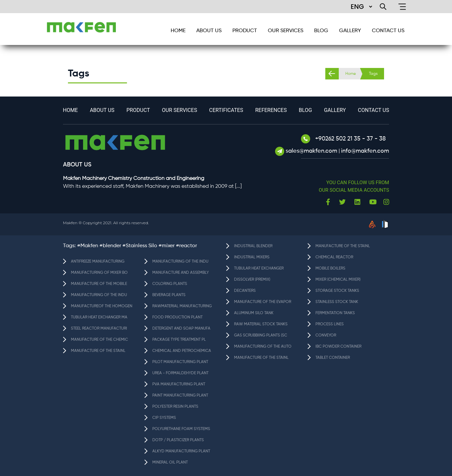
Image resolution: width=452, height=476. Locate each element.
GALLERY (350, 31)
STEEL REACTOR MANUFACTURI (99, 329)
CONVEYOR (326, 335)
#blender (110, 246)
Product (245, 31)
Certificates (226, 110)
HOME (178, 31)
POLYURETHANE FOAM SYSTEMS (181, 429)
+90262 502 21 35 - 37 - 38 (343, 139)
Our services (286, 31)
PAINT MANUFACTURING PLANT (180, 396)
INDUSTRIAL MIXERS (252, 257)
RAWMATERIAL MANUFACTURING (182, 306)
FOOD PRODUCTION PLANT (177, 317)
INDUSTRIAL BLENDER (253, 246)
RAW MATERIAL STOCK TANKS (261, 324)
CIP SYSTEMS (164, 418)
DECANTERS (245, 291)
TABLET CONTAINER (333, 358)
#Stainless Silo (140, 246)
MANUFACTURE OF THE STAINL (98, 351)
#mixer (167, 246)
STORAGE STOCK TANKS (337, 291)
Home (351, 74)
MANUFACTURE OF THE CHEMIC (99, 340)
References (271, 110)
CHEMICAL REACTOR (334, 257)
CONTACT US (388, 31)
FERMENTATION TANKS (335, 313)
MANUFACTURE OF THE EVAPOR (263, 302)
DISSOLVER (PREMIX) (252, 280)
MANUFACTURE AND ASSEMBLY (181, 273)
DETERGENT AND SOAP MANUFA (181, 329)
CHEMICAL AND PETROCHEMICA (182, 351)
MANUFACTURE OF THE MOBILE (99, 284)
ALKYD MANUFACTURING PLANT (181, 451)
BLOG (321, 31)
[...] (238, 186)
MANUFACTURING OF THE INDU (99, 295)
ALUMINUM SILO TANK (254, 313)
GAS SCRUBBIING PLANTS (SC (261, 335)
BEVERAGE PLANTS (169, 295)
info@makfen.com (365, 151)
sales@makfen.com (312, 151)
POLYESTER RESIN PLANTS (175, 407)
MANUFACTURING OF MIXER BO (99, 273)
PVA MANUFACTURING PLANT (179, 384)
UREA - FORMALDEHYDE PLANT (180, 373)
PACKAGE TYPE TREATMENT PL (179, 340)
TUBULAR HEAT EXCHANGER (259, 269)
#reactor (186, 246)
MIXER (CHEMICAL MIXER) (338, 280)
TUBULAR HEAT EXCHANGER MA (99, 317)
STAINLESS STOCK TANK (337, 302)
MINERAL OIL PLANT (170, 463)
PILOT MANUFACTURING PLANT (180, 362)
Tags (373, 74)
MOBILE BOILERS (330, 269)
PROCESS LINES (330, 324)
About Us (209, 31)
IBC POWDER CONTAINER (338, 347)
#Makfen (88, 246)
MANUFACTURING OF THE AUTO (263, 347)
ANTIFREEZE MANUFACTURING (98, 262)
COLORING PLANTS (170, 284)
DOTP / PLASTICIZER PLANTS (178, 440)
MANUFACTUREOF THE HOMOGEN (102, 306)
